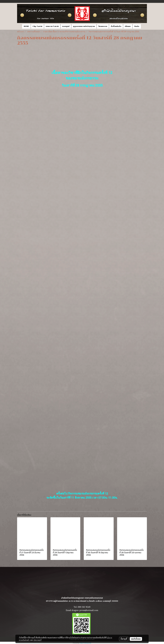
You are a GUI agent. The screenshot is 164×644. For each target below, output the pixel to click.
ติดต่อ (137, 26)
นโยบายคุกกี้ (37, 640)
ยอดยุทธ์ (66, 26)
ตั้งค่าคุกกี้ (124, 639)
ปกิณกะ (128, 26)
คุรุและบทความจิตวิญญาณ (84, 26)
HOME (26, 26)
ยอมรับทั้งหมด (136, 639)
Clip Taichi (37, 26)
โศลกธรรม (103, 26)
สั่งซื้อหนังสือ (116, 26)
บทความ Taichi (52, 26)
